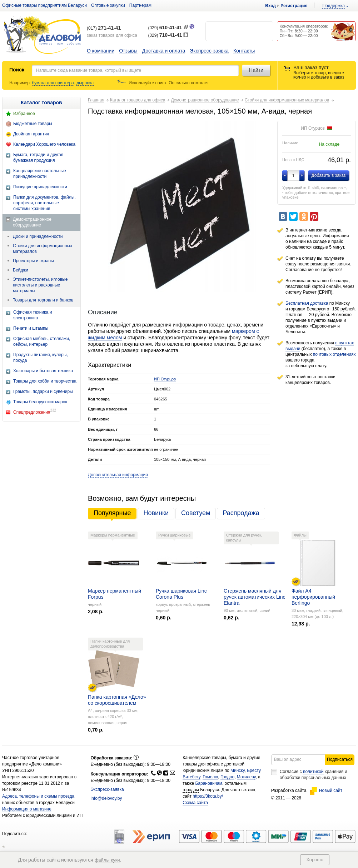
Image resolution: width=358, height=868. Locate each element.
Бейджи (21, 270)
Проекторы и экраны (33, 261)
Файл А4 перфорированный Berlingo (313, 597)
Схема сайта (195, 803)
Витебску (192, 777)
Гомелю (210, 777)
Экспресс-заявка (209, 51)
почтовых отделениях (334, 354)
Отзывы (128, 51)
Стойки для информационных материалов (43, 249)
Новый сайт (326, 790)
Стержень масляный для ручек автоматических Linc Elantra (255, 597)
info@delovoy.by (106, 798)
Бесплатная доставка (307, 303)
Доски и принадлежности (38, 236)
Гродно (227, 777)
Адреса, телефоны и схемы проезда (38, 796)
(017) (104, 28)
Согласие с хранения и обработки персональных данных (314, 775)
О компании (101, 51)
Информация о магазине (27, 809)
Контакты (244, 51)
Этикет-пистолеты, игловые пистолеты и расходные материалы (40, 285)
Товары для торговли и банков (43, 300)
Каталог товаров (41, 103)
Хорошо (315, 860)
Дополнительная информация (118, 475)
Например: (21, 83)
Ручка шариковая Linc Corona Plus (181, 594)
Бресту (254, 770)
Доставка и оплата (164, 51)
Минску (238, 770)
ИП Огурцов (165, 379)
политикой (313, 772)
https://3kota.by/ (208, 796)
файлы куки (107, 860)
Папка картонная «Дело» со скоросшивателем (117, 700)
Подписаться (340, 759)
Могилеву (246, 777)
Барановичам (208, 783)
